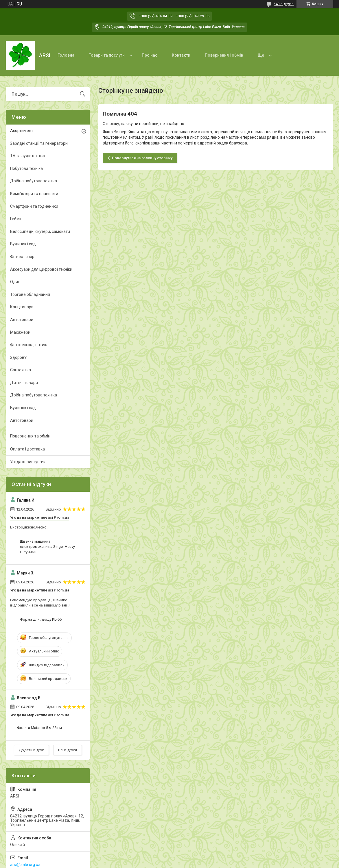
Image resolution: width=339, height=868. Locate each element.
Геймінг (17, 219)
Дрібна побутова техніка (34, 181)
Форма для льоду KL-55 (41, 619)
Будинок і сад (23, 244)
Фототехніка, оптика (29, 345)
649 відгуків (284, 4)
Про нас (150, 55)
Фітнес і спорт (23, 257)
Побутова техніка (26, 168)
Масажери (20, 332)
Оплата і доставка (27, 449)
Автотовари (22, 320)
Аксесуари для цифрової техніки (41, 269)
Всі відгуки (68, 750)
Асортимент (22, 131)
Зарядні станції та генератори (39, 143)
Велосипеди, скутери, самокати (40, 231)
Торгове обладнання (30, 294)
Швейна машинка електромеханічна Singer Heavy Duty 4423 (47, 547)
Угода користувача (28, 462)
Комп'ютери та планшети (34, 194)
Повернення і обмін (224, 55)
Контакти (181, 55)
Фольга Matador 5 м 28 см (39, 728)
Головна (66, 55)
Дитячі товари (24, 383)
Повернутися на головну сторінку (142, 158)
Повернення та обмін (30, 436)
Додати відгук (31, 750)
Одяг (15, 282)
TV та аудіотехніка (28, 156)
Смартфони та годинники (34, 206)
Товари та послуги (107, 55)
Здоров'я (19, 357)
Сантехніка (21, 370)
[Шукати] (83, 94)
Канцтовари (22, 307)
